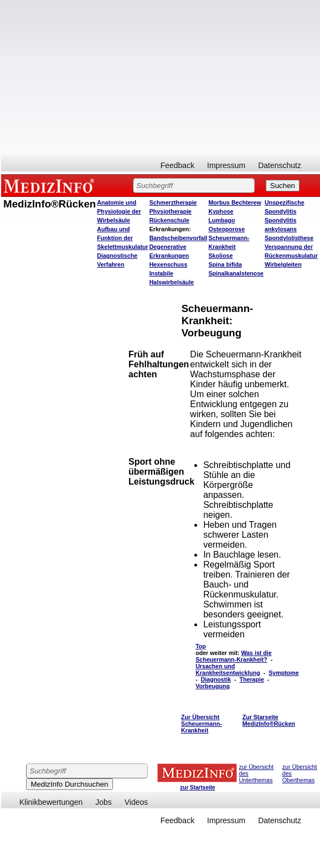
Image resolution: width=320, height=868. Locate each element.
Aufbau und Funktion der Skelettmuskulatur (122, 238)
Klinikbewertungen (51, 802)
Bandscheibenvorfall (179, 238)
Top (201, 646)
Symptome (283, 673)
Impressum (226, 165)
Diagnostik (216, 679)
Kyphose (221, 211)
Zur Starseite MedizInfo (269, 720)
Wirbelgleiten (283, 264)
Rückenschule (169, 220)
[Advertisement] (161, 77)
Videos (136, 802)
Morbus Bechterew (234, 202)
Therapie (252, 679)
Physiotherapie (171, 211)
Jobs (104, 802)
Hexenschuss (169, 264)
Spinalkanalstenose (236, 273)
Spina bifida (225, 264)
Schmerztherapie (173, 202)
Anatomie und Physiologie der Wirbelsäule (119, 211)
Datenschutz (280, 165)
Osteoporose (226, 229)
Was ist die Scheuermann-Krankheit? (234, 656)
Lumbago (221, 220)
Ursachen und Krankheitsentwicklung (228, 669)
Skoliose (220, 256)
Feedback (177, 165)
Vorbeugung (213, 686)
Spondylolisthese (289, 238)
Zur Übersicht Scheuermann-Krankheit (202, 724)
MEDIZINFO (51, 185)
